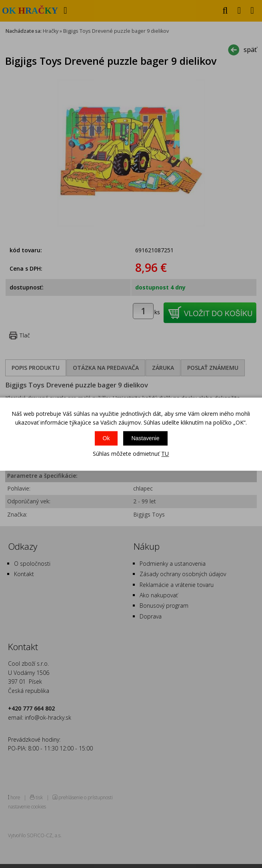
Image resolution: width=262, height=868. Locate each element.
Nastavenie (145, 439)
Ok (106, 439)
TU (165, 454)
